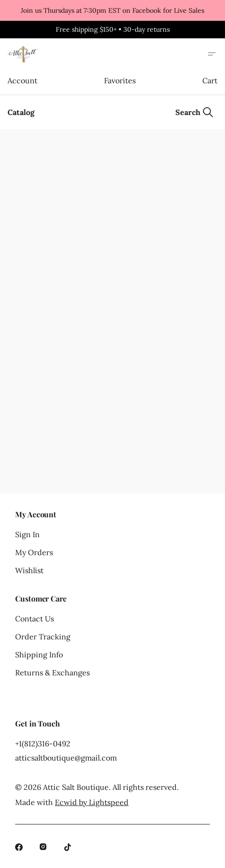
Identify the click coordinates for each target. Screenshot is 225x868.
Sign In (27, 534)
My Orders (34, 552)
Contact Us (35, 619)
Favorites (120, 80)
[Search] (195, 112)
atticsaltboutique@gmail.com (66, 758)
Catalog (21, 112)
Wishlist (29, 570)
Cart (210, 80)
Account (22, 80)
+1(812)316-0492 (43, 744)
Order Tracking (43, 637)
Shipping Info (39, 655)
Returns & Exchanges (52, 673)
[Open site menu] (212, 54)
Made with (72, 802)
